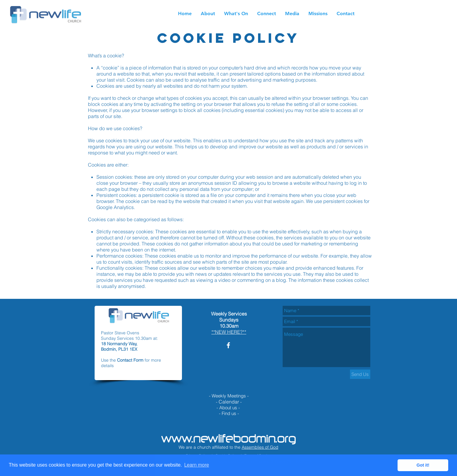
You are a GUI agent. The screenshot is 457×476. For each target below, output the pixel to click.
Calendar (229, 402)
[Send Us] (360, 374)
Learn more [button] (197, 465)
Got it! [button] (423, 465)
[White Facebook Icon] (228, 345)
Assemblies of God (260, 447)
